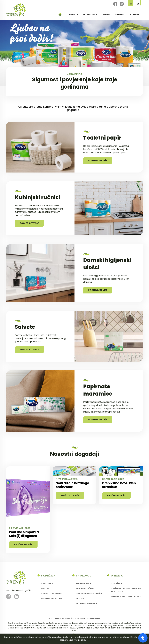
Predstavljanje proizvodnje (126, 597)
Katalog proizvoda (52, 598)
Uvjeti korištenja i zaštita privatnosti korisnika (74, 618)
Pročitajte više (23, 545)
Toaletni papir (84, 583)
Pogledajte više (98, 160)
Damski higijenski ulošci (89, 593)
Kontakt (135, 14)
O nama (71, 14)
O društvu (116, 583)
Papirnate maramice (87, 603)
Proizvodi (89, 14)
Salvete (80, 598)
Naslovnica (47, 583)
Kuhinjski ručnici (85, 588)
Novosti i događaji (114, 14)
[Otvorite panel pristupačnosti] (143, 638)
